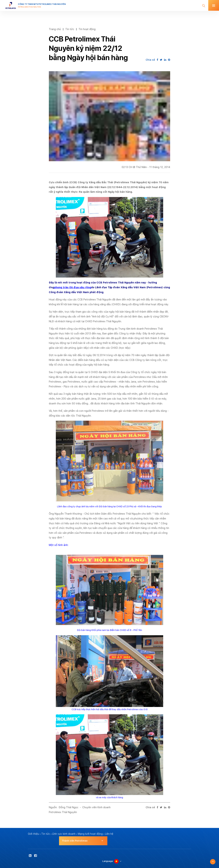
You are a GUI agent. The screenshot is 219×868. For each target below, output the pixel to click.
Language (108, 861)
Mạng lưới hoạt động (90, 834)
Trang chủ (55, 29)
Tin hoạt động (87, 29)
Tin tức (70, 29)
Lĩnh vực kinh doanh (64, 834)
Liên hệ (109, 834)
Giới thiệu (33, 834)
